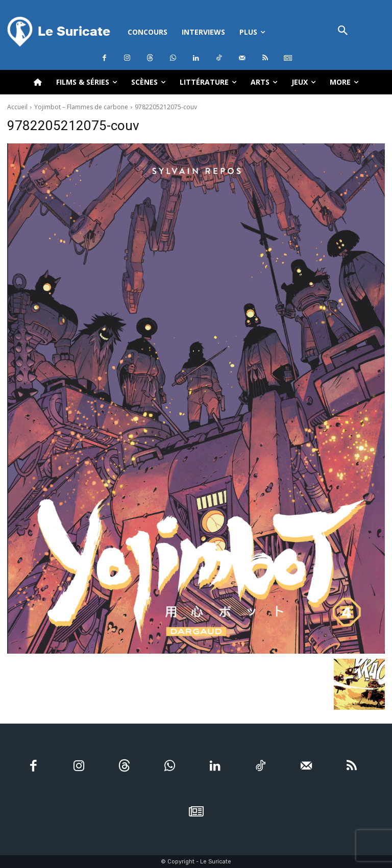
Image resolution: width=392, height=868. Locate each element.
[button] (343, 31)
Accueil (17, 107)
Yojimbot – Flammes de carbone (81, 107)
